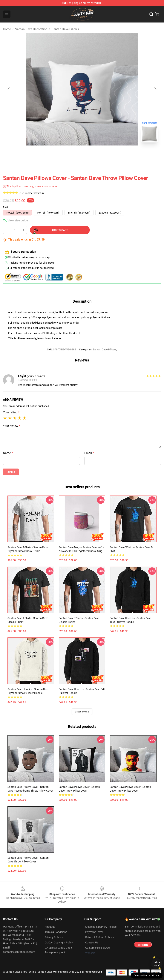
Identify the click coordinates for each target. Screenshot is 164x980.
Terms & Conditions (56, 932)
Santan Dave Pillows (65, 29)
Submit (11, 472)
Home (7, 29)
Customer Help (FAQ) (98, 948)
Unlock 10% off (157, 964)
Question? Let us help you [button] (147, 976)
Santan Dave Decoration (31, 29)
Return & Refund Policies (99, 937)
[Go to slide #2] (92, 154)
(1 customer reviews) (32, 193)
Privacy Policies (54, 937)
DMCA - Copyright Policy (59, 943)
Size (6, 207)
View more (82, 712)
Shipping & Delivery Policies (101, 927)
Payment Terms (94, 932)
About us (50, 927)
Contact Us (92, 943)
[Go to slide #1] (72, 154)
